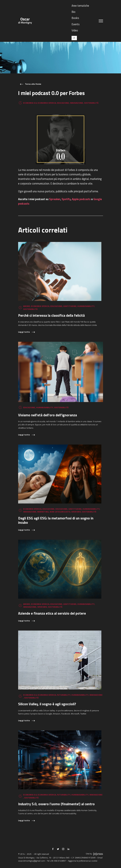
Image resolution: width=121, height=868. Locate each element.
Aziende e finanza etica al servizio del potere (52, 613)
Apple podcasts (81, 199)
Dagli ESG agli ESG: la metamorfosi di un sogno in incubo (56, 520)
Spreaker (55, 199)
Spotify (66, 199)
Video (75, 30)
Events (76, 24)
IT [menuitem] (74, 38)
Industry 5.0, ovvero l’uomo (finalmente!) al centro (56, 804)
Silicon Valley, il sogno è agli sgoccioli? (47, 704)
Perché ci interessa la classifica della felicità (51, 315)
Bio (73, 12)
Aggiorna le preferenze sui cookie (83, 861)
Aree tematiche (80, 6)
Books (75, 18)
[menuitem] (74, 38)
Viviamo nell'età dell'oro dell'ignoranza (48, 415)
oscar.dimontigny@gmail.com (32, 861)
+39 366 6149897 (58, 861)
